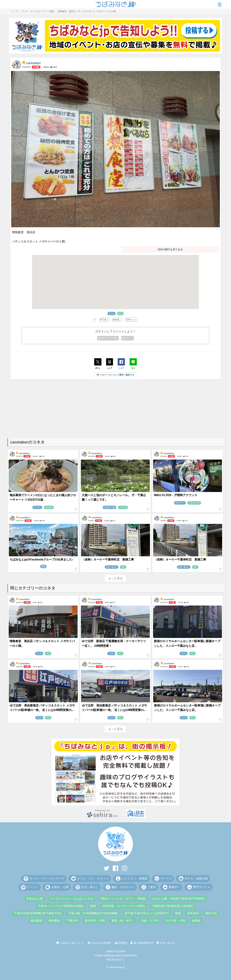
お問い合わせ (165, 943)
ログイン (128, 338)
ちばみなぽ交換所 (99, 943)
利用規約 (121, 943)
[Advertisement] (115, 408)
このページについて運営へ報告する (115, 375)
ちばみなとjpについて (70, 943)
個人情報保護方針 (142, 943)
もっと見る (115, 578)
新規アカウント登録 (108, 338)
